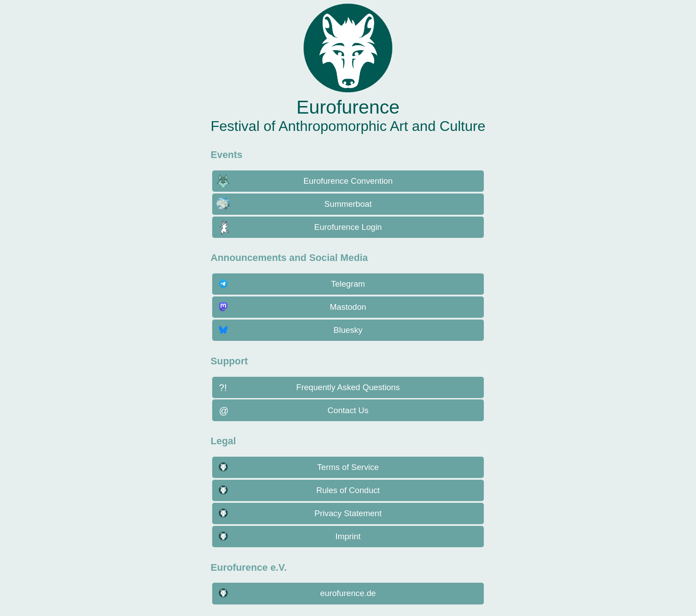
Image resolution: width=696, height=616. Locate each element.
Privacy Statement (348, 513)
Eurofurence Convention (348, 181)
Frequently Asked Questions (348, 387)
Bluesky (348, 330)
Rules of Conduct (348, 490)
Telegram (348, 284)
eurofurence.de (348, 593)
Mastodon (348, 307)
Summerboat (348, 204)
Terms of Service (348, 467)
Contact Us (348, 410)
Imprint (348, 536)
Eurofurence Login (348, 227)
